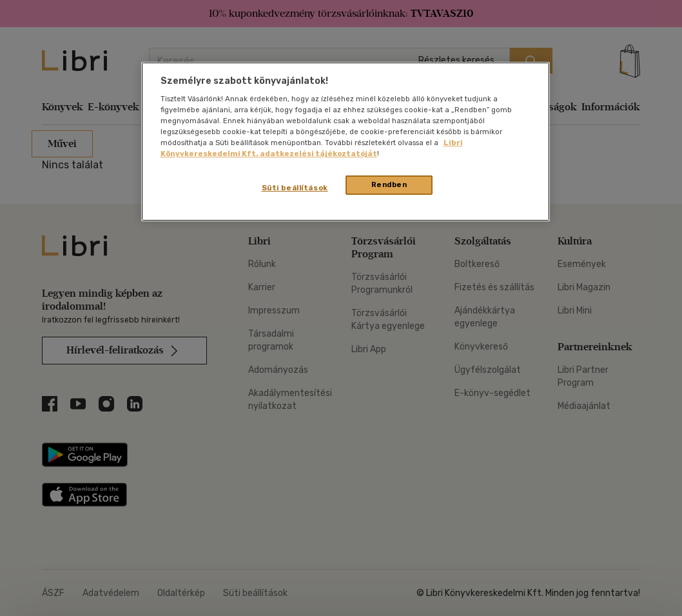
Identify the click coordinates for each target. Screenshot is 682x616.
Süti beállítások (295, 188)
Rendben (389, 184)
